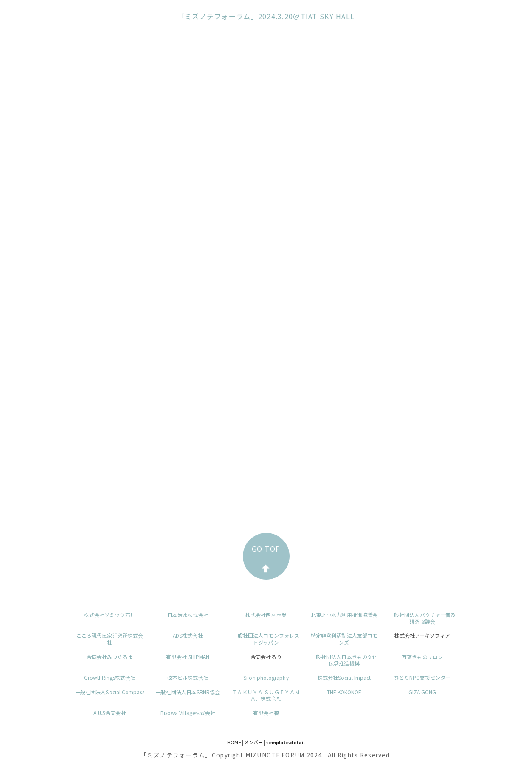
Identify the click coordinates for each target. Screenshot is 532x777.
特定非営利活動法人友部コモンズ (344, 639)
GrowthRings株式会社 (110, 677)
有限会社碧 (266, 713)
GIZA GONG (422, 692)
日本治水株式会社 (188, 615)
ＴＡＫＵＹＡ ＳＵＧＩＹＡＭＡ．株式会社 (266, 695)
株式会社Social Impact (344, 677)
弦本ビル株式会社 (188, 677)
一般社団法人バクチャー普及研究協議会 (422, 618)
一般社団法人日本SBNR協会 (188, 692)
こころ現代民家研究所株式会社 (110, 639)
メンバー (253, 742)
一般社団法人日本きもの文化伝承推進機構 (344, 660)
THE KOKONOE (344, 692)
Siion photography (266, 677)
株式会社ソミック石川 (110, 615)
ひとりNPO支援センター (422, 677)
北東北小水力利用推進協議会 (344, 615)
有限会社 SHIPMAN (188, 657)
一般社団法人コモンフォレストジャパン (266, 639)
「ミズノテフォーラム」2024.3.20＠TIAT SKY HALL (266, 16)
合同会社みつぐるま (110, 657)
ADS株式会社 (188, 635)
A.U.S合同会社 (110, 713)
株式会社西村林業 (266, 615)
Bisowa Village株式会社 (188, 713)
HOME (234, 742)
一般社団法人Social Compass (110, 692)
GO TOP (266, 558)
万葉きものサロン (422, 657)
